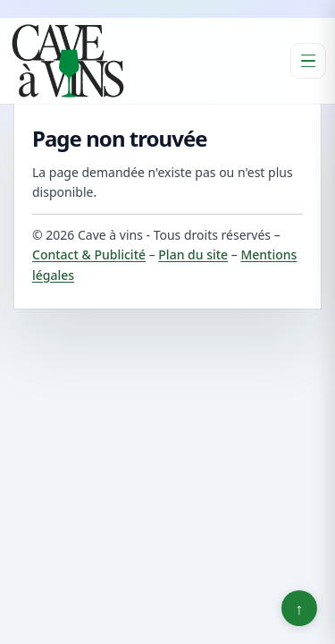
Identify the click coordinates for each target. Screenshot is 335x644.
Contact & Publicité (89, 254)
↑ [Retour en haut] (300, 608)
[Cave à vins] (68, 61)
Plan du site (193, 254)
